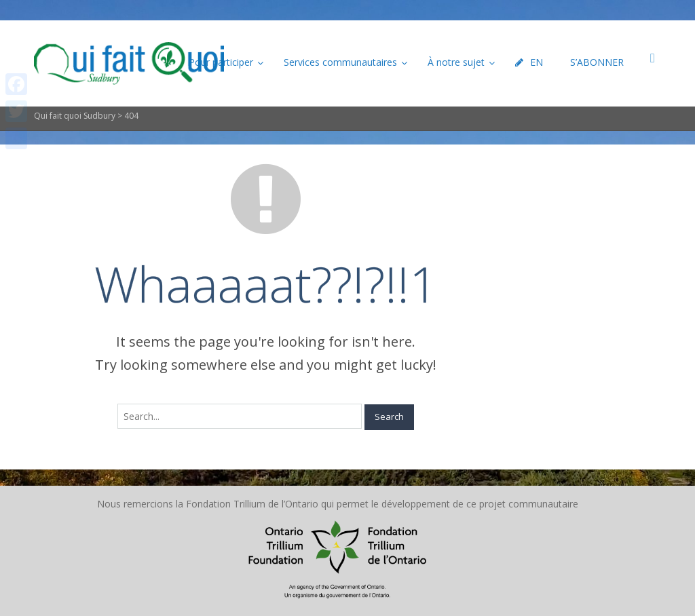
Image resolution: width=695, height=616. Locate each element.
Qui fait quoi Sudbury (75, 116)
